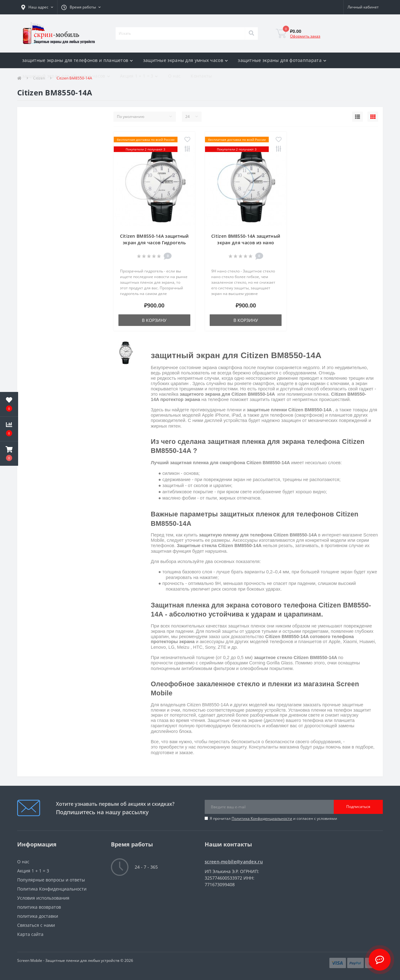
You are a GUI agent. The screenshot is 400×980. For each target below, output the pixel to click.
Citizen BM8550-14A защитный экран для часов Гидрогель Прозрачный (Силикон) (154, 243)
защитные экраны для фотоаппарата (282, 60)
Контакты (201, 76)
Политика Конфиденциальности (262, 818)
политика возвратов (39, 907)
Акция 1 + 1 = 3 (139, 76)
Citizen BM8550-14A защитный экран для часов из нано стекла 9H (246, 243)
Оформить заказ (305, 36)
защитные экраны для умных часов (186, 60)
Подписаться (358, 807)
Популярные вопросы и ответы (51, 880)
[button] (37, 7)
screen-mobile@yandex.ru (234, 862)
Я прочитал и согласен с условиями (273, 818)
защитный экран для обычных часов (66, 76)
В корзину (154, 320)
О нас (175, 76)
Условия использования (43, 898)
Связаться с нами (36, 925)
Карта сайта (30, 934)
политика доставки (38, 916)
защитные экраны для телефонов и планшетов (78, 60)
